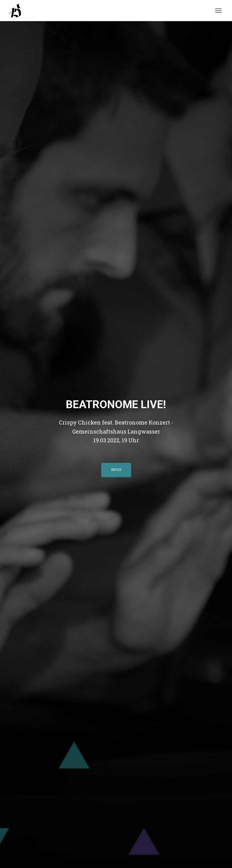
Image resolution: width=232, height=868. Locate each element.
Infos (116, 470)
